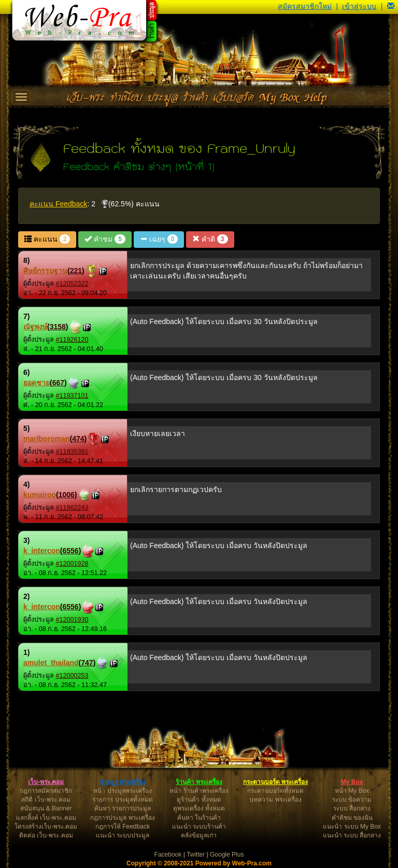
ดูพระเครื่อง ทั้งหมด (199, 808)
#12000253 (72, 676)
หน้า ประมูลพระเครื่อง (122, 791)
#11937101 (72, 396)
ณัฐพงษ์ (35, 327)
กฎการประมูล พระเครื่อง (122, 818)
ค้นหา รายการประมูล (123, 808)
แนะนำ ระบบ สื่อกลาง (352, 835)
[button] (391, 6)
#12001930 (72, 620)
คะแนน (47, 239)
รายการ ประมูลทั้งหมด (122, 800)
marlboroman (46, 439)
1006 (67, 495)
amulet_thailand (51, 663)
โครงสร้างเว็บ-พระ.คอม (46, 827)
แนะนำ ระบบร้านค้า (199, 827)
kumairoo (40, 495)
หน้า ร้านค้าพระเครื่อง (199, 791)
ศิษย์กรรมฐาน (45, 271)
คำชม (105, 239)
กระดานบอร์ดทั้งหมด (275, 791)
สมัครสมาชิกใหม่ (305, 6)
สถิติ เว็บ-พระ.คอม (46, 800)
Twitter (196, 855)
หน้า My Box (352, 791)
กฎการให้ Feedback (123, 827)
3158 (58, 327)
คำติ (210, 239)
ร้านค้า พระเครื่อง (199, 782)
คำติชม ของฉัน (352, 818)
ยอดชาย (37, 383)
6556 (70, 551)
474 (78, 439)
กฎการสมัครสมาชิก (46, 791)
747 (87, 663)
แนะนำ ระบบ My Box (352, 827)
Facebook (168, 855)
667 (58, 383)
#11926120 (72, 340)
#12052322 (72, 284)
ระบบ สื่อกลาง (352, 808)
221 (76, 271)
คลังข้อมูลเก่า (199, 835)
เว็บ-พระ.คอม (46, 782)
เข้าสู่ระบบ (359, 6)
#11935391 (72, 452)
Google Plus (227, 855)
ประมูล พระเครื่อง (123, 782)
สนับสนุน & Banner (46, 808)
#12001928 (72, 564)
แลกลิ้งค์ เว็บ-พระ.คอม (46, 818)
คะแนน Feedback (58, 204)
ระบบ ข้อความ (352, 800)
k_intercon (42, 551)
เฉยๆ (159, 239)
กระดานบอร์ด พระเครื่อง (275, 782)
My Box (352, 782)
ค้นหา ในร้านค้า (199, 818)
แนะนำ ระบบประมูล (123, 835)
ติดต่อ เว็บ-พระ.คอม (46, 835)
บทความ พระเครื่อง (275, 800)
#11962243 (72, 508)
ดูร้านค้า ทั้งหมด (199, 800)
